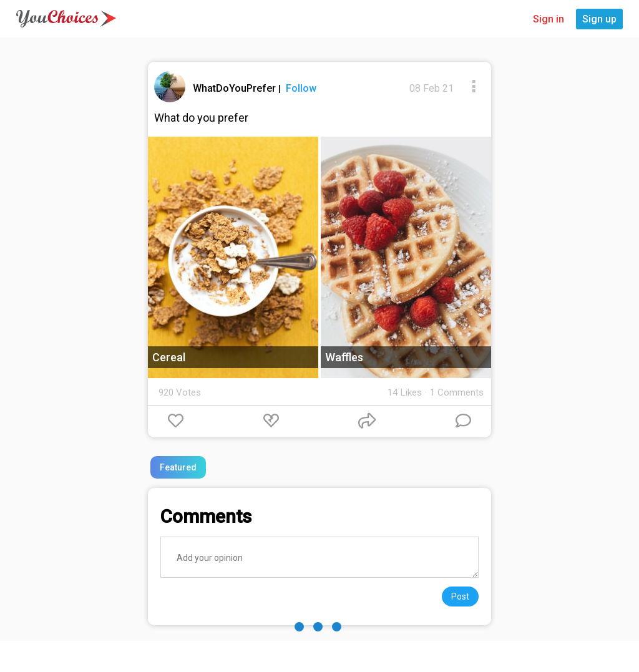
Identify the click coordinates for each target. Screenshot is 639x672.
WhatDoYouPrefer (236, 88)
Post (460, 597)
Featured (178, 467)
